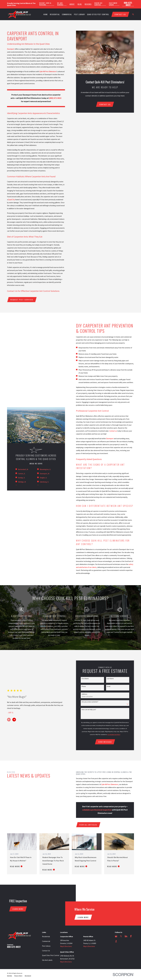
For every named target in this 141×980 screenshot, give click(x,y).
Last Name (110, 679)
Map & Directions (66, 946)
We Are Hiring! (60, 4)
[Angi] (121, 941)
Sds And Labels (47, 960)
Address (84, 694)
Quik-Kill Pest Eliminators (48, 71)
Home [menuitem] (46, 14)
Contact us (116, 431)
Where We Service (98, 4)
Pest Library (46, 946)
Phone (84, 686)
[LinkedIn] (126, 936)
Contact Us (46, 951)
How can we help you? (89, 710)
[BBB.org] (116, 941)
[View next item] (14, 720)
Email (109, 686)
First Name (85, 679)
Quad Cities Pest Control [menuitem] (98, 14)
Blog (80, 4)
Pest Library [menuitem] (79, 14)
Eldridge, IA (22, 482)
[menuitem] (10, 976)
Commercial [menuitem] (67, 14)
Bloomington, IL (45, 469)
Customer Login (113, 4)
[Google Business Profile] (116, 936)
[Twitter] (121, 936)
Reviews (88, 4)
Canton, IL (22, 474)
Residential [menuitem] (55, 14)
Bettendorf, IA (23, 469)
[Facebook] (131, 936)
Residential (46, 937)
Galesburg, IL (44, 482)
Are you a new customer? (90, 702)
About (72, 4)
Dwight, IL (43, 478)
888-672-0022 (128, 4)
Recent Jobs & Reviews (45, 4)
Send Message (105, 742)
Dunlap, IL (22, 478)
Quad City (12, 200)
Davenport (11, 49)
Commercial (46, 941)
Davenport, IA (45, 474)
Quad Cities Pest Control (51, 955)
